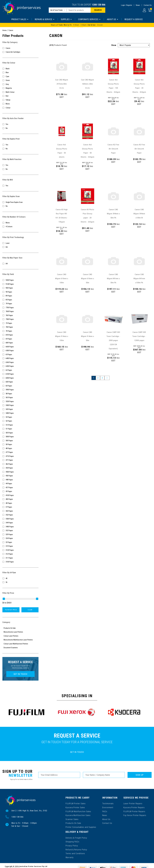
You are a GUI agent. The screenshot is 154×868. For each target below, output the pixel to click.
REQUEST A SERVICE (134, 19)
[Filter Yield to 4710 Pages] (20, 456)
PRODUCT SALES (20, 19)
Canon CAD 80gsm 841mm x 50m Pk (113, 279)
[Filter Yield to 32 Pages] (20, 542)
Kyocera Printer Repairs (134, 807)
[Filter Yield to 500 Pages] (20, 441)
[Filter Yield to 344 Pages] (20, 523)
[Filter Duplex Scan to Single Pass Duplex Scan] (20, 202)
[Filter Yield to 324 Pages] (20, 538)
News (138, 5)
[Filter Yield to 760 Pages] (20, 315)
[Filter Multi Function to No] (20, 169)
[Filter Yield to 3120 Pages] (20, 550)
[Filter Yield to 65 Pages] (20, 355)
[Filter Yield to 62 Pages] (20, 370)
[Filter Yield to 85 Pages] (20, 300)
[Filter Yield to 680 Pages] (20, 343)
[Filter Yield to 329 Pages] (20, 535)
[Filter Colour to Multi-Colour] (20, 92)
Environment (108, 807)
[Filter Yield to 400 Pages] (20, 499)
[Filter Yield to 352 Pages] (20, 515)
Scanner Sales (72, 819)
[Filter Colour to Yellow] (20, 100)
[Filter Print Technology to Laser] (20, 243)
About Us (106, 819)
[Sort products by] (134, 45)
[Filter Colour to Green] (20, 80)
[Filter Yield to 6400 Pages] (20, 358)
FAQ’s (105, 811)
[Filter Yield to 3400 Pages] (20, 527)
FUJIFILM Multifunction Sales (78, 811)
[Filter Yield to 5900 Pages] (20, 390)
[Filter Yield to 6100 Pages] (20, 374)
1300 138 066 (99, 5)
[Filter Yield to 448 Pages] (20, 480)
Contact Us (148, 5)
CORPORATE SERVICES (89, 19)
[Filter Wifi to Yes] (20, 186)
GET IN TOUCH (20, 674)
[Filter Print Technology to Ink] (20, 247)
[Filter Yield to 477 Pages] (20, 452)
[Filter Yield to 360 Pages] (20, 511)
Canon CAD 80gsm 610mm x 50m (88, 279)
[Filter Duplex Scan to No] (20, 206)
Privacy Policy (72, 845)
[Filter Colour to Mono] (20, 104)
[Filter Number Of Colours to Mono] (20, 223)
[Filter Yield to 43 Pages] (20, 491)
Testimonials (108, 803)
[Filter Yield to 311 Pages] (20, 558)
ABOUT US (113, 19)
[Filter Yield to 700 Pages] (20, 327)
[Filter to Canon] (20, 48)
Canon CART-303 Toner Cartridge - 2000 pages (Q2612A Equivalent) (113, 340)
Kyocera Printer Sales (75, 807)
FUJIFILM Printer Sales (76, 803)
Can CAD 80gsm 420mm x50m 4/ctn (88, 84)
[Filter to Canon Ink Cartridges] (20, 52)
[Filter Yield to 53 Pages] (20, 417)
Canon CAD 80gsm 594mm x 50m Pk (113, 214)
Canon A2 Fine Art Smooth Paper (113, 149)
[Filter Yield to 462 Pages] (20, 464)
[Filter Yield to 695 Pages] (20, 335)
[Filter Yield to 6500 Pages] (20, 351)
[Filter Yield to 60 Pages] (20, 386)
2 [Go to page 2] (98, 378)
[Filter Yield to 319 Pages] (20, 546)
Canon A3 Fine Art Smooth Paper (139, 149)
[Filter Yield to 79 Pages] (20, 304)
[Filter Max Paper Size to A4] (20, 264)
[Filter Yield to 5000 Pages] (20, 437)
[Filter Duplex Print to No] (20, 149)
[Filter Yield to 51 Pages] (20, 429)
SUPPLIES (66, 19)
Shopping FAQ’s (72, 841)
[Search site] (98, 10)
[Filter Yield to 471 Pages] (20, 460)
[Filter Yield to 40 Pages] (20, 503)
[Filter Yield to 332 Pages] (20, 531)
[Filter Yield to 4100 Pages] (20, 495)
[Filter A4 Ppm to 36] (20, 582)
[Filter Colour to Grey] (20, 84)
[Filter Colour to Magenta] (20, 88)
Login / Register (127, 5)
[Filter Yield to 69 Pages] (20, 339)
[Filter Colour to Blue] (20, 73)
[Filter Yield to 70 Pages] (20, 331)
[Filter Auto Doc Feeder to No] (20, 128)
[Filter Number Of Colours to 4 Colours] (20, 227)
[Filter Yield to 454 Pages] (20, 468)
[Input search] (79, 10)
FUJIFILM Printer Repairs (134, 811)
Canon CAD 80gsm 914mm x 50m (88, 336)
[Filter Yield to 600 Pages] (20, 382)
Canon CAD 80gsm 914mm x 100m (62, 336)
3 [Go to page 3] (102, 378)
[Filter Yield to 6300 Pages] (20, 366)
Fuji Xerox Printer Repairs (135, 815)
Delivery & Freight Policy (76, 837)
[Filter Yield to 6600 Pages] (20, 347)
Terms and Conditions (75, 852)
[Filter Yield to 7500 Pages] (20, 319)
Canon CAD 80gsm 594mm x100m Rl (139, 214)
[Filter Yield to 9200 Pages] (20, 280)
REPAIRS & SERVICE (45, 19)
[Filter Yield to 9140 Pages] (20, 284)
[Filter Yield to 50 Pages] (20, 444)
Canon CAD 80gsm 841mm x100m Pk (139, 279)
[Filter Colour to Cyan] (20, 76)
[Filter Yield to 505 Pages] (20, 433)
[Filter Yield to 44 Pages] (20, 484)
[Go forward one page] (107, 378)
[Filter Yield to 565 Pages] (20, 398)
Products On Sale (73, 823)
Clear (30, 610)
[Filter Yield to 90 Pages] (20, 292)
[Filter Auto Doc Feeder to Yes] (20, 124)
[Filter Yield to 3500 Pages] (20, 519)
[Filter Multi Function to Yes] (20, 165)
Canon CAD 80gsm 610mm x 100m (62, 279)
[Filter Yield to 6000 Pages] (20, 378)
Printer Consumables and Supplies (81, 827)
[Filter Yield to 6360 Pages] (20, 362)
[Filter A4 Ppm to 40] (20, 578)
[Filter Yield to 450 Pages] (20, 476)
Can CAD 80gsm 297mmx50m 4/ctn (62, 84)
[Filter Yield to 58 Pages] (20, 394)
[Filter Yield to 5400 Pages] (20, 413)
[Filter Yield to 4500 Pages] (20, 472)
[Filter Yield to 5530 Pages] (20, 401)
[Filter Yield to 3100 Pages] (20, 562)
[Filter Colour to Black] (20, 69)
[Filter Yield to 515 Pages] (20, 425)
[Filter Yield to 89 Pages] (20, 296)
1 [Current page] (94, 378)
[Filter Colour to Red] (20, 96)
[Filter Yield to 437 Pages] (20, 488)
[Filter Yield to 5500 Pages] (20, 405)
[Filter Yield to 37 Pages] (20, 507)
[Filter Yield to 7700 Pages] (20, 308)
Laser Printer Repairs (133, 803)
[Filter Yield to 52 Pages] (20, 421)
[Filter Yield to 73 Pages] (20, 323)
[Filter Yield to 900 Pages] (20, 288)
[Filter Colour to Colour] (20, 108)
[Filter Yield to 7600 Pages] (20, 311)
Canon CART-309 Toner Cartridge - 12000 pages (139, 336)
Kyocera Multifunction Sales (78, 815)
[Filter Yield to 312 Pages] (20, 554)
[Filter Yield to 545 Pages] (20, 409)
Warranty (70, 856)
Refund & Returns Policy (76, 849)
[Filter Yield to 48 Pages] (20, 448)
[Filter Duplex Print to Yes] (20, 145)
